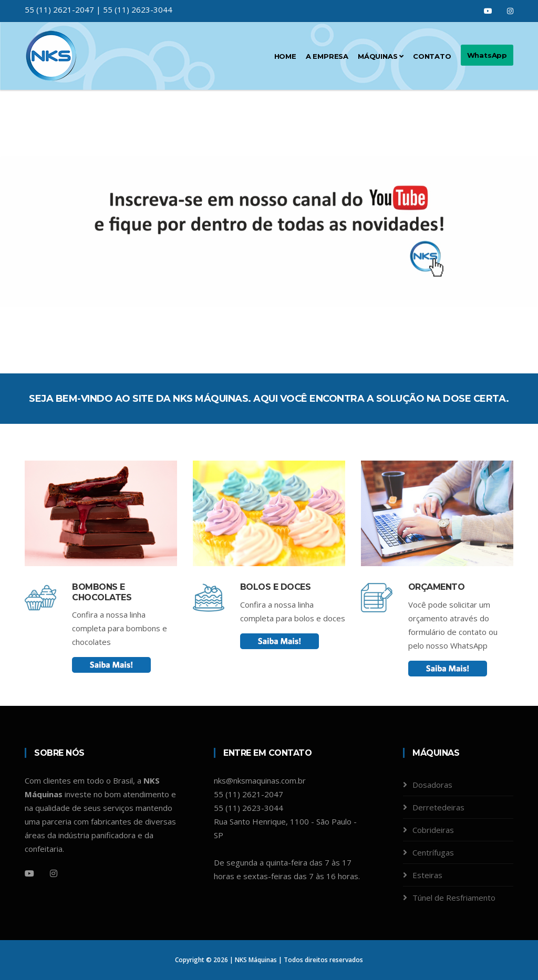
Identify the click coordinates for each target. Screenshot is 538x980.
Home (285, 56)
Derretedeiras (438, 807)
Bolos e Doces (276, 587)
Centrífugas (433, 852)
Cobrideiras (433, 830)
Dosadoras (432, 785)
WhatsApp (487, 55)
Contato (432, 56)
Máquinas (381, 56)
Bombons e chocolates (102, 592)
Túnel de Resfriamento (454, 898)
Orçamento (437, 587)
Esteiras (427, 875)
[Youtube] (29, 873)
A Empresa (327, 56)
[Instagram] (54, 873)
